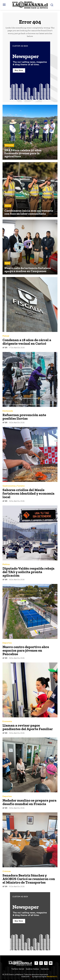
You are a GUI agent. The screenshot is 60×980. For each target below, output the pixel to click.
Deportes (7, 643)
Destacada (8, 411)
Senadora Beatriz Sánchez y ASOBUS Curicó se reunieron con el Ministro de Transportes (29, 879)
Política (6, 564)
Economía (7, 721)
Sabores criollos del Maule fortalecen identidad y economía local (28, 493)
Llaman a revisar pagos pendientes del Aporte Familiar (28, 727)
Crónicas (7, 871)
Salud (7, 263)
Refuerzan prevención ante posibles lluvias (24, 417)
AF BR (5, 348)
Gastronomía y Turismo (14, 486)
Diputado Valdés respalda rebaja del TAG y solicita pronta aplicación (28, 572)
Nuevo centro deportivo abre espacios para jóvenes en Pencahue (26, 650)
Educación (9, 145)
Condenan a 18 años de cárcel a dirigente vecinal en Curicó (27, 342)
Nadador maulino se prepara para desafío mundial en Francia (29, 802)
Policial (8, 206)
